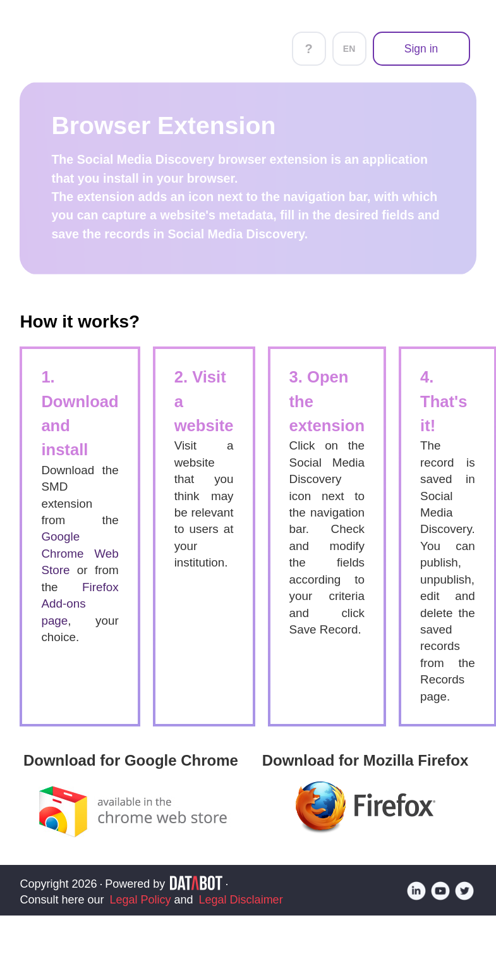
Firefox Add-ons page (80, 604)
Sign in (421, 49)
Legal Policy (140, 900)
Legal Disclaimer (241, 900)
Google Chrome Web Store (80, 553)
